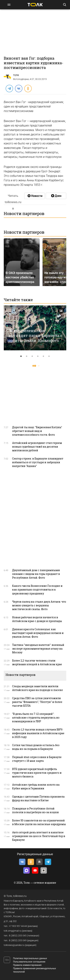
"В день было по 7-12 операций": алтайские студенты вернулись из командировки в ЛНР (36, 718)
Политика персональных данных (30, 958)
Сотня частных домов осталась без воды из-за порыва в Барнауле (36, 747)
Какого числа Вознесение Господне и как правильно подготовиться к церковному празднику (37, 590)
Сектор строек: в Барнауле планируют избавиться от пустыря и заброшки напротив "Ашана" (38, 462)
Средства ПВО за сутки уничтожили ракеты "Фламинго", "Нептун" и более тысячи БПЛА (37, 702)
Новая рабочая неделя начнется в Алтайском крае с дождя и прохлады (37, 619)
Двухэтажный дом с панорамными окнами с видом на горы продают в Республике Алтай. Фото (36, 574)
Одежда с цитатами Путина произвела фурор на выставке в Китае (38, 798)
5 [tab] (43, 356)
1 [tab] (21, 356)
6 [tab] (49, 356)
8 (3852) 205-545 (18, 936)
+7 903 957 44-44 (18, 926)
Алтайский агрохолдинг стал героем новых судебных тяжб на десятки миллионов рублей (37, 447)
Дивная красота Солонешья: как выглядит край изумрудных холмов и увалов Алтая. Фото (38, 633)
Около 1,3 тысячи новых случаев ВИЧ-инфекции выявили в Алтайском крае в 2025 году (38, 733)
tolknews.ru (20, 896)
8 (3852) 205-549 (18, 940)
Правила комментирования (27, 965)
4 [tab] (38, 356)
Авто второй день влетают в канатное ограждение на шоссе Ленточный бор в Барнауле (39, 836)
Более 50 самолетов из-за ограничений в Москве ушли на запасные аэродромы (39, 822)
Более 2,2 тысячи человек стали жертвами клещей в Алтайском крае (37, 662)
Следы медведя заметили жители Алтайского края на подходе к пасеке (38, 688)
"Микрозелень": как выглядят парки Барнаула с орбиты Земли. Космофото (35, 336)
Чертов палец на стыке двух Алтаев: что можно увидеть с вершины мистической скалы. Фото (39, 605)
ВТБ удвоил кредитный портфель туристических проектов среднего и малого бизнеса (37, 773)
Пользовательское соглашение (29, 962)
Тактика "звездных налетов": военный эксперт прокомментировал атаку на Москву (38, 649)
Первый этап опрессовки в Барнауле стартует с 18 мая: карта (37, 759)
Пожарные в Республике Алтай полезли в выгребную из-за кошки (35, 810)
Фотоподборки (21, 79)
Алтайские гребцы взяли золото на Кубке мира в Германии (36, 786)
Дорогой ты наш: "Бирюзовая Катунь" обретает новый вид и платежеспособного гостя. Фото (37, 431)
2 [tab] (27, 356)
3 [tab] (32, 356)
